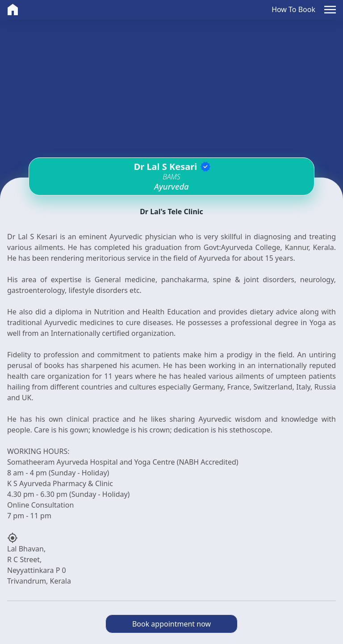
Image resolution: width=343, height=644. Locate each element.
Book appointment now (171, 624)
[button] (330, 10)
